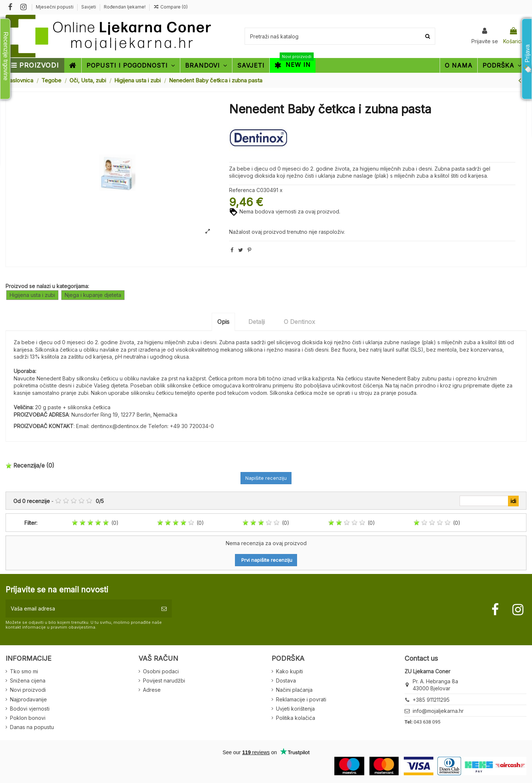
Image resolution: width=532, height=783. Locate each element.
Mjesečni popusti (55, 7)
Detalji (257, 322)
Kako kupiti (289, 671)
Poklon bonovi (28, 718)
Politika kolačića (296, 718)
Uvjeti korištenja (295, 709)
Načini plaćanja (294, 690)
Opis (223, 322)
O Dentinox (299, 322)
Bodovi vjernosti (30, 709)
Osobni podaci (161, 671)
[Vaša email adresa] (81, 608)
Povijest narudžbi (164, 681)
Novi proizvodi (28, 690)
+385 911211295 (431, 700)
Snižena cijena (28, 681)
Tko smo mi (24, 671)
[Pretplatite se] (164, 608)
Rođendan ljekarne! (125, 7)
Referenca (242, 190)
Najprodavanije (28, 699)
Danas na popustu (32, 727)
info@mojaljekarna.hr (438, 711)
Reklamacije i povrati (301, 699)
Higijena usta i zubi (32, 295)
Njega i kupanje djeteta (93, 295)
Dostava (286, 681)
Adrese (152, 690)
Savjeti (89, 7)
